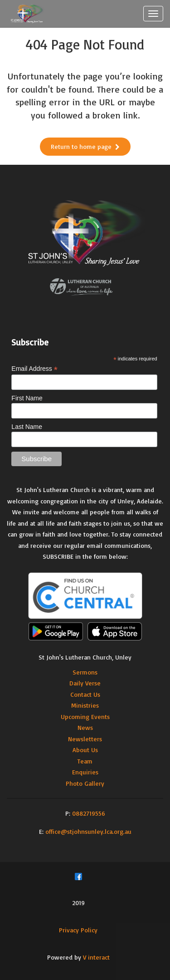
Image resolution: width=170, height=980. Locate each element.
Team (85, 761)
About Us (85, 750)
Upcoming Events (85, 717)
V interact (96, 957)
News (85, 727)
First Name (27, 398)
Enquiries (85, 772)
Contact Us (85, 694)
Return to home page (85, 146)
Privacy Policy (78, 930)
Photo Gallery (85, 783)
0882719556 (89, 813)
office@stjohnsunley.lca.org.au (88, 831)
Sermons (85, 672)
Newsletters (85, 739)
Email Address (34, 369)
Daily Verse (85, 683)
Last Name (27, 427)
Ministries (85, 705)
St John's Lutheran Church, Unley (85, 657)
